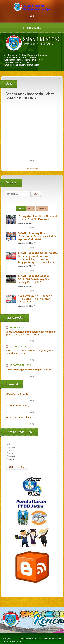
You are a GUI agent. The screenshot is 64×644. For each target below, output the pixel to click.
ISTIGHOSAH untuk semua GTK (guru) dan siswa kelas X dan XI (29, 352)
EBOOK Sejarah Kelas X (19, 418)
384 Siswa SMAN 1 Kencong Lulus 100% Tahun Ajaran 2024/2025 (35, 299)
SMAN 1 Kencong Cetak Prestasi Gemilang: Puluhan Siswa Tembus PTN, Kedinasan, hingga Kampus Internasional (38, 258)
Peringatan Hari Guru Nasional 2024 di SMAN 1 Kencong (38, 218)
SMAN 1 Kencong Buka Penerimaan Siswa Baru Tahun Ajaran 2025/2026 (38, 236)
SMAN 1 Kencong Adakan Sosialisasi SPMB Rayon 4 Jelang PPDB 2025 (34, 279)
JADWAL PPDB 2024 (17, 406)
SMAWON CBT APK (17, 394)
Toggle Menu (32, 28)
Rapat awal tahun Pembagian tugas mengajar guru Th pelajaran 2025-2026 (31, 333)
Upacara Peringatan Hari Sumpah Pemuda (29, 370)
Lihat (23, 467)
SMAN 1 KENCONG (18, 642)
